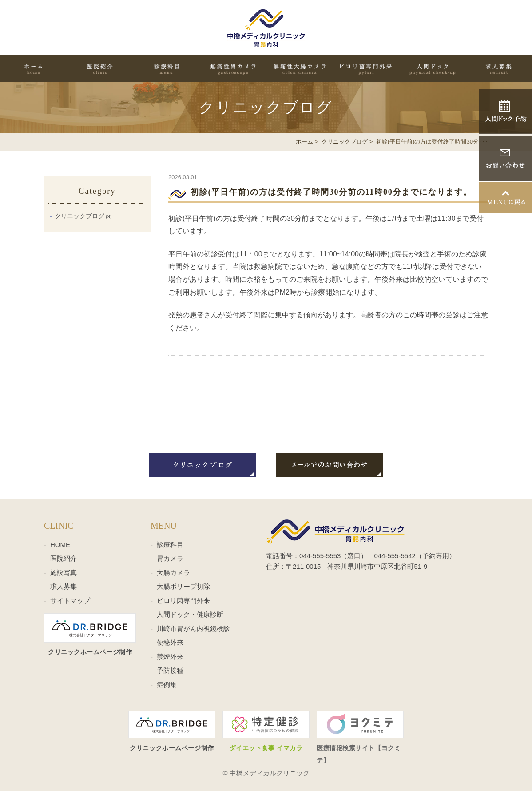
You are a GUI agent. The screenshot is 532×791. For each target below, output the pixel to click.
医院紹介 (100, 68)
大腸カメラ (173, 573)
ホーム (304, 142)
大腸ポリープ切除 (183, 586)
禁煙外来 (170, 657)
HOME (33, 68)
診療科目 (167, 68)
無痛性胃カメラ (233, 68)
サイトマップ (70, 601)
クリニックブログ (345, 142)
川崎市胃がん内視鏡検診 (193, 629)
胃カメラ (170, 558)
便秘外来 (170, 642)
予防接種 (170, 670)
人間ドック (433, 68)
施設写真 (64, 573)
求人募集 (499, 68)
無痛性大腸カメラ (299, 68)
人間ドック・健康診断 (190, 614)
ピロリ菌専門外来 (366, 68)
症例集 (167, 685)
